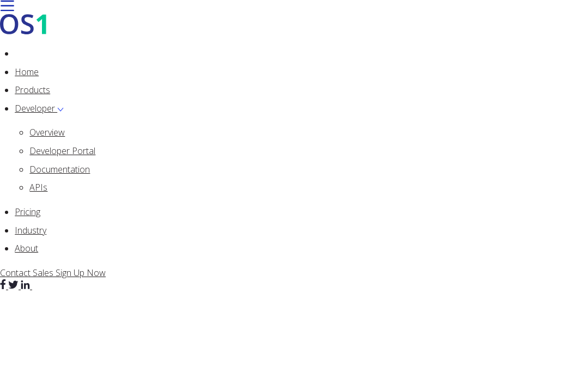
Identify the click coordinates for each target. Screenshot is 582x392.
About (26, 248)
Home (27, 72)
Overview (47, 132)
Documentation (60, 169)
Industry (31, 230)
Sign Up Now (81, 273)
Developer (39, 108)
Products (32, 90)
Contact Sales (28, 273)
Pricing (28, 212)
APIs (38, 187)
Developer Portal (62, 151)
